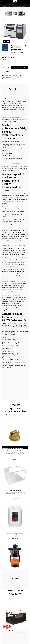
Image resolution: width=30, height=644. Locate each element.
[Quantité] (6, 67)
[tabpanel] (15, 621)
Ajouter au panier (20, 67)
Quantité (5, 65)
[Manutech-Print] (15, 2)
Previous (3, 14)
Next (27, 14)
